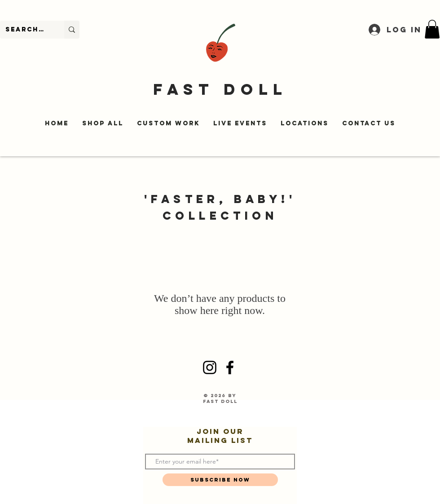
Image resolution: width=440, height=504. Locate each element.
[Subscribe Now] (220, 480)
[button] (432, 29)
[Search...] (25, 30)
